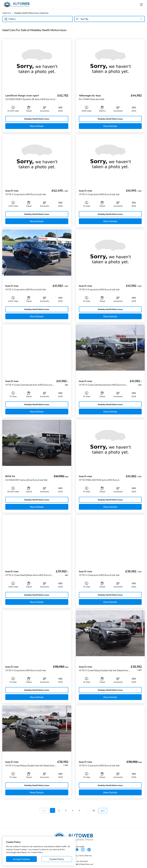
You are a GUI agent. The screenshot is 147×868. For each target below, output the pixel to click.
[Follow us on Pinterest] (89, 849)
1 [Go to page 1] (53, 810)
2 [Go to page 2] (59, 810)
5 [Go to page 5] (79, 810)
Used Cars (7, 13)
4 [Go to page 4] (73, 810)
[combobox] (110, 19)
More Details (37, 126)
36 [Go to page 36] (94, 810)
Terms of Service (85, 856)
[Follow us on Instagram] (83, 849)
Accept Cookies (21, 859)
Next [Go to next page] (103, 811)
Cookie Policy (57, 859)
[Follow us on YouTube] (77, 849)
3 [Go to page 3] (66, 810)
